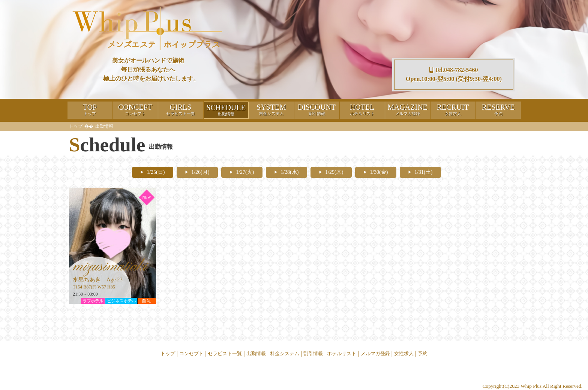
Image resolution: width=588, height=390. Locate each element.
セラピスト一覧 (225, 353)
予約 (423, 353)
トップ (76, 126)
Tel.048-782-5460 (454, 70)
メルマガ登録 (375, 353)
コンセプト (191, 353)
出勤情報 (256, 353)
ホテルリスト (342, 353)
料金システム (285, 353)
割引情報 (313, 353)
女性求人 (404, 353)
